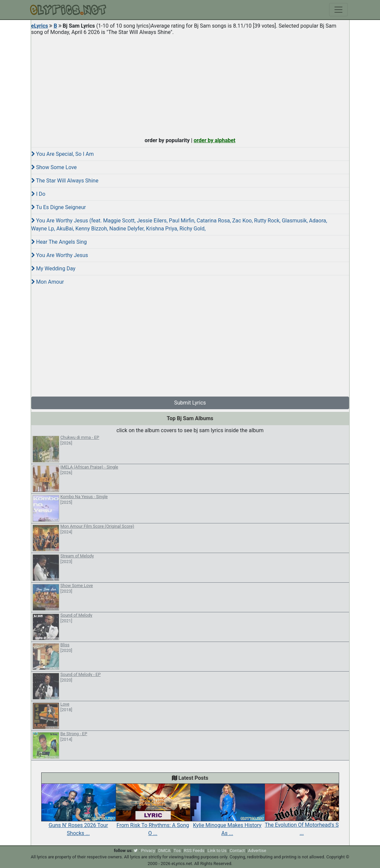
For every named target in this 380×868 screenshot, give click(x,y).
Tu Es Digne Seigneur (59, 207)
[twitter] (136, 851)
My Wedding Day (53, 269)
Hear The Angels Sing (59, 242)
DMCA (164, 851)
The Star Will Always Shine (65, 181)
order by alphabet (214, 140)
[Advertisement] (190, 85)
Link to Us (217, 851)
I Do (38, 194)
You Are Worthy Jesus (60, 255)
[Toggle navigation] (338, 10)
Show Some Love (54, 167)
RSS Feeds (194, 851)
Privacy (148, 851)
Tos (177, 851)
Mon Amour (48, 282)
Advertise (257, 851)
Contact (237, 851)
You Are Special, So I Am (63, 154)
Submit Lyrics (190, 403)
